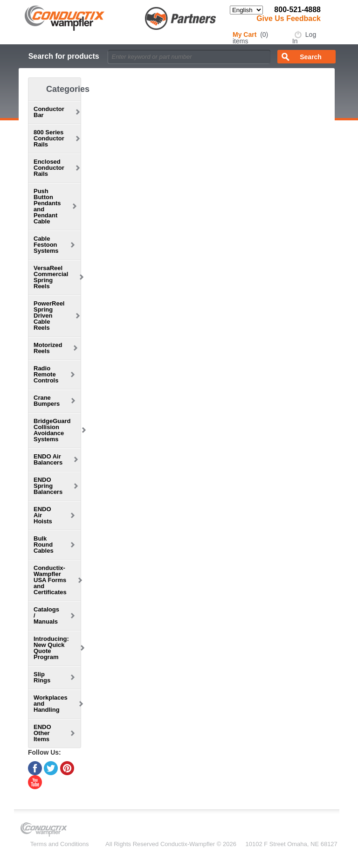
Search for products (64, 56)
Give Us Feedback (289, 18)
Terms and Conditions (60, 844)
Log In (304, 38)
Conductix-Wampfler (188, 844)
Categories (68, 89)
